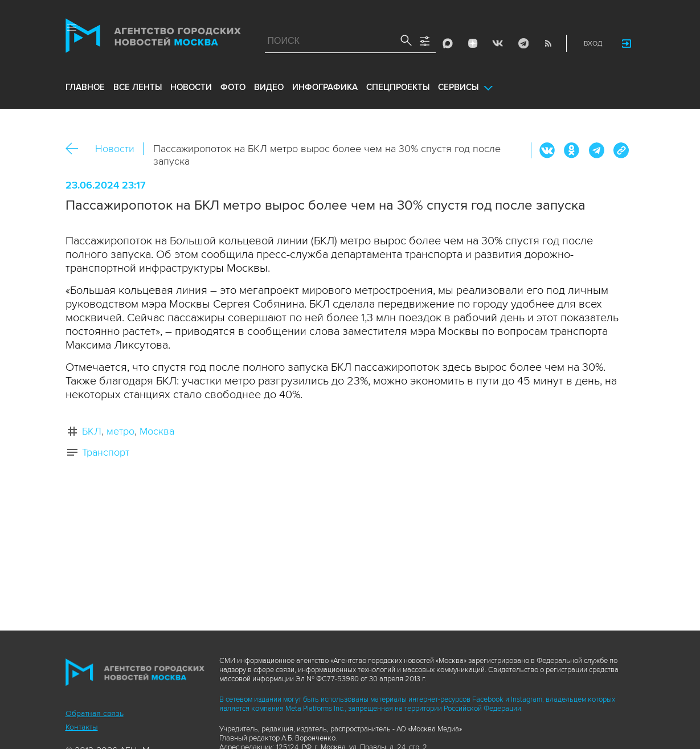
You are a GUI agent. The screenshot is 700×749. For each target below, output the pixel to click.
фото (233, 87)
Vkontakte (498, 43)
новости (191, 87)
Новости (115, 149)
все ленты (138, 87)
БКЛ (92, 431)
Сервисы (458, 87)
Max (448, 43)
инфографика (325, 87)
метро (120, 431)
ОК (572, 150)
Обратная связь (95, 713)
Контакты (82, 727)
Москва (157, 431)
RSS (548, 43)
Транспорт (106, 452)
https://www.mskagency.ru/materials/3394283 (621, 150)
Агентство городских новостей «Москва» (153, 38)
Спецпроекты (398, 87)
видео (269, 87)
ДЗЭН (473, 43)
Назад (76, 149)
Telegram (523, 43)
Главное (85, 87)
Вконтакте (547, 150)
